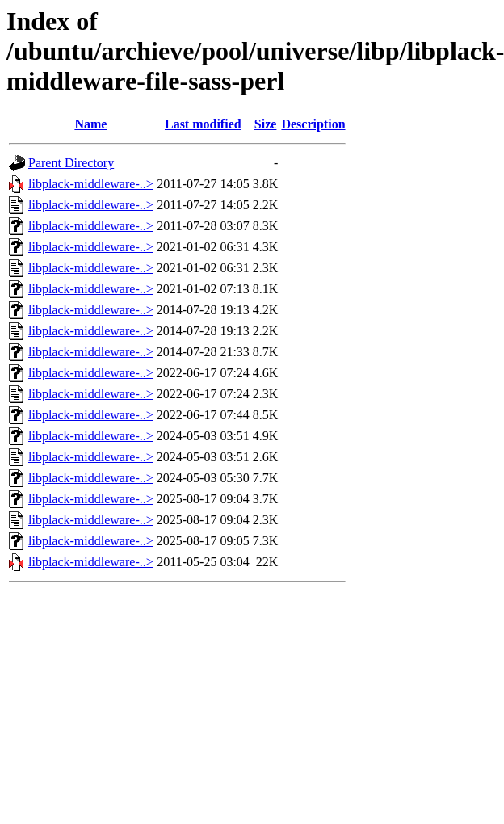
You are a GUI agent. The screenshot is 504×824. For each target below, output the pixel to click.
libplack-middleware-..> (91, 184)
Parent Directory (71, 163)
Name (90, 124)
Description (313, 124)
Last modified (203, 124)
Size (266, 124)
